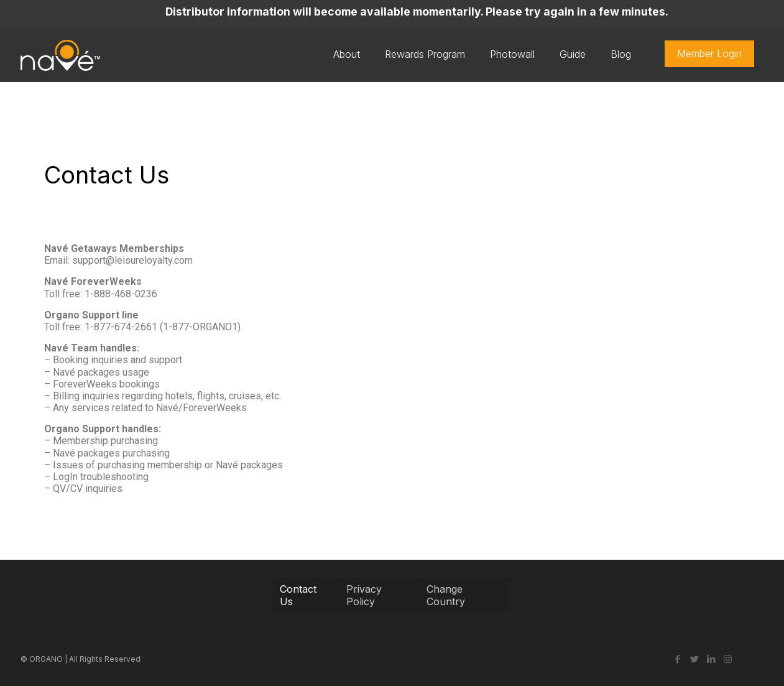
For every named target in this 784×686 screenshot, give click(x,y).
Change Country (446, 595)
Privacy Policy (364, 595)
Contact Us (298, 595)
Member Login (709, 53)
